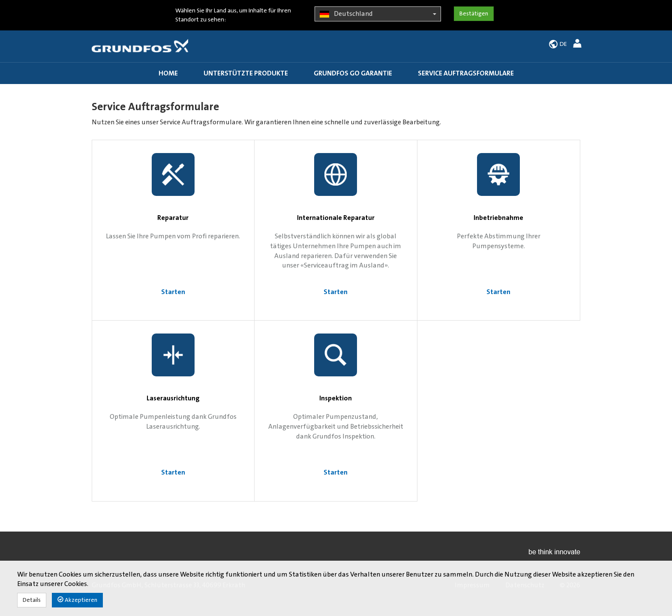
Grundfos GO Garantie (353, 73)
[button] (578, 45)
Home (168, 73)
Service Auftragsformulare (466, 73)
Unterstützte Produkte (246, 73)
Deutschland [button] (378, 14)
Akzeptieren (77, 600)
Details (32, 600)
